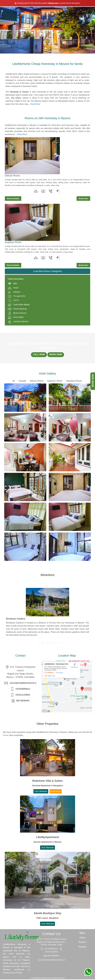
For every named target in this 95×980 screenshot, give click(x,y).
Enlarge (25, 398)
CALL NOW (38, 355)
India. (20, 973)
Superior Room (55, 382)
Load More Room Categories (47, 271)
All (13, 382)
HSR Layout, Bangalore (48, 919)
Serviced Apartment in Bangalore (48, 786)
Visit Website (41, 792)
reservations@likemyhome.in (23, 684)
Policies (82, 947)
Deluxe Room (36, 382)
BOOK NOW (57, 355)
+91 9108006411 (51, 949)
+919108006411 (23, 690)
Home (82, 938)
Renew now (53, 3)
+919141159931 (23, 695)
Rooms (82, 943)
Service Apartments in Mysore (47, 843)
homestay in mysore (19, 92)
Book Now (83, 199)
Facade (22, 382)
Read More (35, 104)
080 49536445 (23, 701)
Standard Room (75, 382)
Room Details (13, 199)
